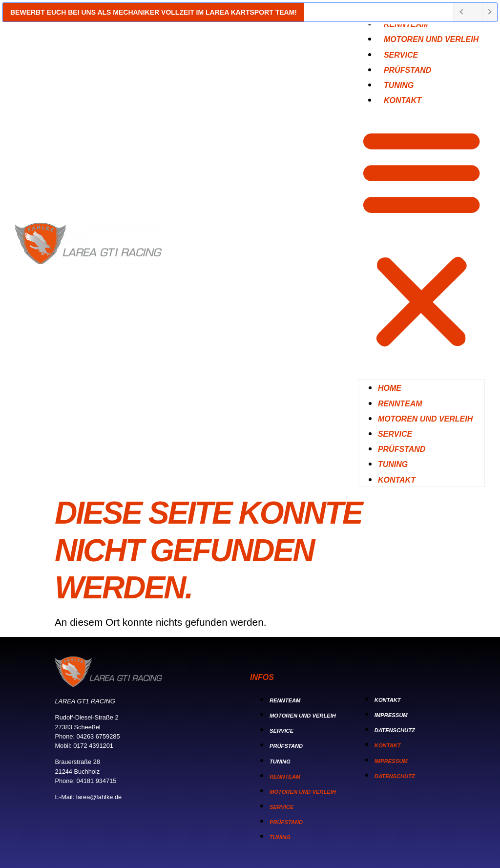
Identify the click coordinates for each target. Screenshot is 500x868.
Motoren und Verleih (431, 39)
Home (390, 388)
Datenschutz (395, 730)
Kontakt (403, 100)
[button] (421, 238)
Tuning (393, 464)
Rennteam (400, 404)
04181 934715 (97, 781)
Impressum (391, 715)
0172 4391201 (93, 746)
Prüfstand (402, 449)
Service (395, 434)
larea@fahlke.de (99, 797)
